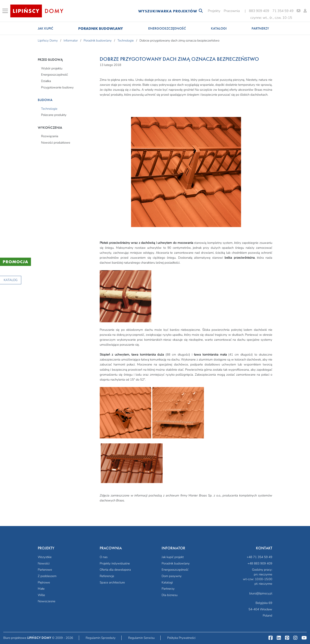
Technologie (49, 109)
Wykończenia (50, 128)
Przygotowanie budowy (57, 87)
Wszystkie (45, 557)
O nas (104, 557)
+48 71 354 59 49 (259, 557)
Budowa (45, 100)
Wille (41, 595)
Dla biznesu (170, 595)
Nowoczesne (47, 601)
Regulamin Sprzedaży (101, 638)
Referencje (107, 576)
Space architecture (112, 582)
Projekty (214, 11)
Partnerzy (260, 28)
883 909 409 (259, 11)
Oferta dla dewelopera (115, 570)
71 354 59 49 (283, 11)
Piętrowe (44, 582)
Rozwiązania (50, 136)
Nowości (44, 563)
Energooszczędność (167, 28)
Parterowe (45, 570)
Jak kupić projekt (173, 557)
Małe (41, 589)
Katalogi (219, 28)
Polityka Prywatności (181, 638)
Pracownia (232, 11)
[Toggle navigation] (6, 11)
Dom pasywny (172, 576)
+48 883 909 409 (260, 563)
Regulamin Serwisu (141, 638)
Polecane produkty (54, 115)
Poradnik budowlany (101, 28)
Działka (46, 81)
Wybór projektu (52, 68)
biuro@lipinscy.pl (261, 593)
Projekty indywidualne (115, 563)
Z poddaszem (47, 576)
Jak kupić (46, 28)
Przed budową (50, 60)
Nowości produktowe (56, 143)
